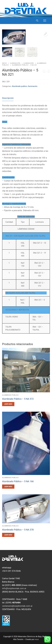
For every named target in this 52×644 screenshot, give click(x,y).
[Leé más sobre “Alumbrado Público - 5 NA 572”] (8, 404)
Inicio (4, 63)
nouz (37, 639)
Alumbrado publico (20, 86)
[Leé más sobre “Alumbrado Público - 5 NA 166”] (8, 487)
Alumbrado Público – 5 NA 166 (18, 481)
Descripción (8, 98)
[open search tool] (37, 21)
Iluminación (15, 63)
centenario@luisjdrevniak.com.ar (17, 606)
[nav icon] (45, 21)
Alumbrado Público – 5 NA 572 (18, 399)
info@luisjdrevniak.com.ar (14, 588)
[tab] (8, 98)
